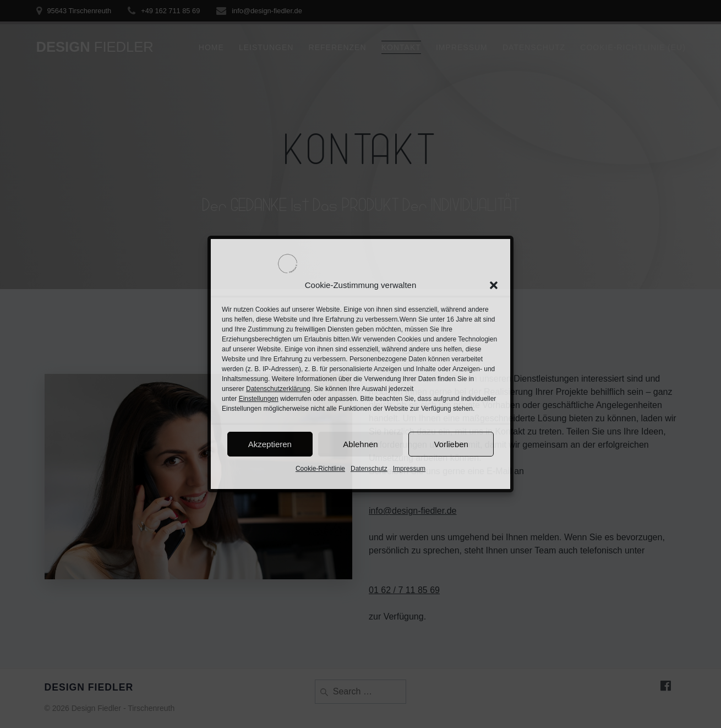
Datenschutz (369, 469)
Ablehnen (360, 444)
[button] (494, 285)
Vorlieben (451, 444)
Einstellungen (259, 399)
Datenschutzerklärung (278, 389)
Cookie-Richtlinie (320, 469)
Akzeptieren (270, 444)
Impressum (409, 469)
